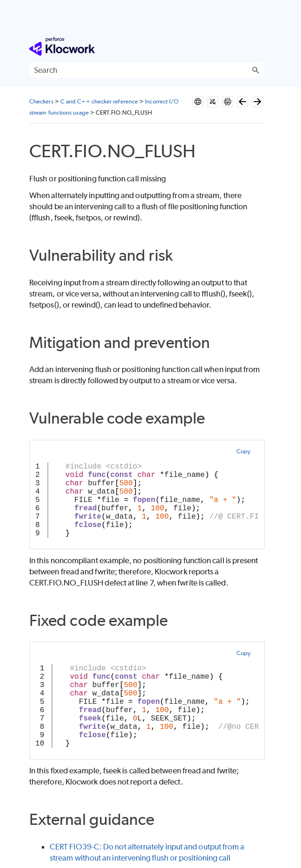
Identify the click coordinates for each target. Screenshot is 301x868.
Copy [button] (243, 451)
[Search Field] (147, 70)
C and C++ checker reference (99, 101)
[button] (255, 70)
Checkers (41, 101)
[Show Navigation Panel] (259, 46)
